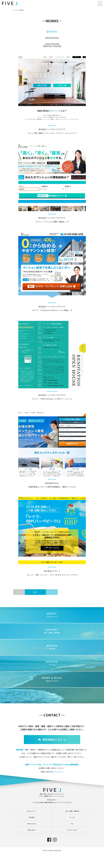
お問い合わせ (32, 830)
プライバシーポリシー (72, 830)
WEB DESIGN (52, 38)
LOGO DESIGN (52, 44)
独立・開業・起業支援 (52, 631)
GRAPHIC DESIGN (52, 46)
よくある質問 (52, 695)
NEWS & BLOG (32, 824)
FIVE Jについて (52, 615)
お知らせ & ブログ (52, 679)
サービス (52, 663)
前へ (35, 592)
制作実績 (52, 647)
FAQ (72, 824)
